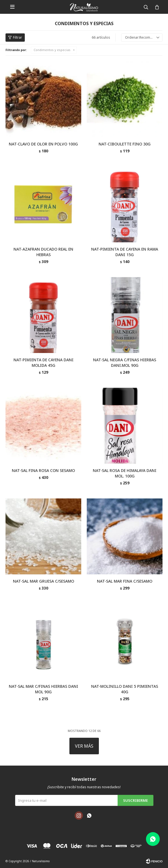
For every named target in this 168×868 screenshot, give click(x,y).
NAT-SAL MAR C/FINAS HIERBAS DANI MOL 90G (44, 689)
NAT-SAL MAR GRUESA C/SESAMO (44, 581)
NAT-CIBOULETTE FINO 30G (125, 144)
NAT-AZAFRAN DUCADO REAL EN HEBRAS (43, 252)
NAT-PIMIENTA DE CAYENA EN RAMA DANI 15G (125, 252)
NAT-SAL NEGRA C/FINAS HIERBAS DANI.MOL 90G (125, 363)
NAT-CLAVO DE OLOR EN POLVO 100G (43, 144)
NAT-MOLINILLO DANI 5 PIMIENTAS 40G (125, 689)
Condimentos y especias (52, 50)
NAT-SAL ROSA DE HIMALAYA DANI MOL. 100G (125, 473)
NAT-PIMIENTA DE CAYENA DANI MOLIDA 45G (44, 363)
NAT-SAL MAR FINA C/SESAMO (125, 581)
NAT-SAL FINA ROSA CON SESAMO (43, 470)
